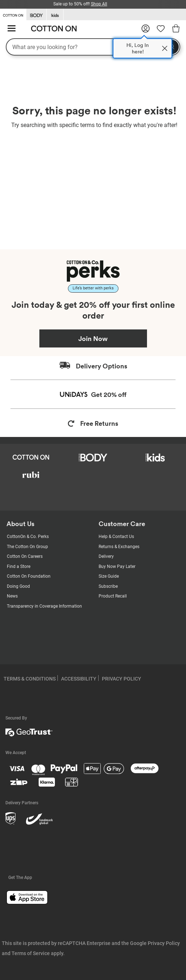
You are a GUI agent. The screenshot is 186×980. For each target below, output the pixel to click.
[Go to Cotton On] (13, 14)
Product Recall (113, 596)
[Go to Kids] (55, 15)
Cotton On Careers (25, 556)
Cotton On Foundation (29, 576)
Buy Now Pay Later (117, 566)
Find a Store (19, 566)
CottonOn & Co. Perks (28, 537)
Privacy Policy (164, 943)
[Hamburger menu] (12, 29)
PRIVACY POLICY (122, 679)
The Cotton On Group (27, 547)
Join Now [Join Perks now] (93, 338)
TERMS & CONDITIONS (30, 679)
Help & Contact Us (116, 537)
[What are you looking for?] (93, 47)
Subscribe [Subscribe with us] (108, 586)
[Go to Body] (36, 15)
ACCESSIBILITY (79, 679)
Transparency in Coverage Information (44, 606)
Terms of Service (31, 953)
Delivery (106, 556)
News (12, 596)
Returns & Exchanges (119, 547)
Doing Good (18, 586)
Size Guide (109, 576)
